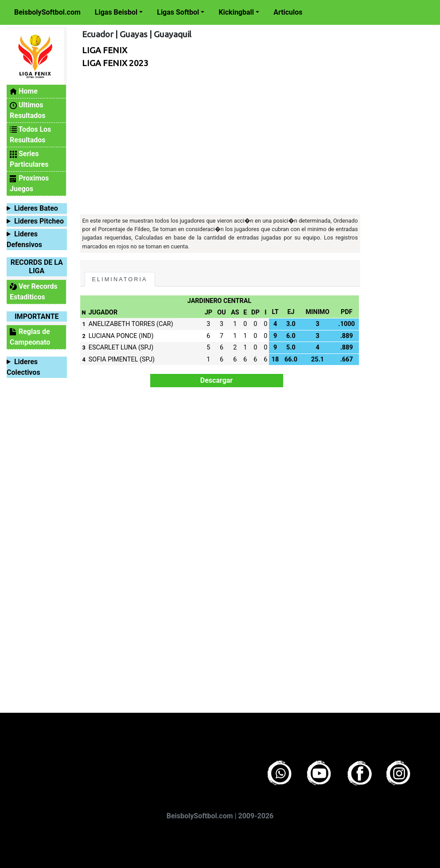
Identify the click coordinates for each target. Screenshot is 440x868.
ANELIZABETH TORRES (122, 324)
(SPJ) (146, 348)
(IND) (146, 336)
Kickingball (236, 12)
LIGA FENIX (105, 50)
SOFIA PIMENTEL (113, 359)
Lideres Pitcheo (39, 221)
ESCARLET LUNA (113, 348)
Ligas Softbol (178, 12)
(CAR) (165, 324)
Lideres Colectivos (23, 367)
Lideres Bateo (36, 208)
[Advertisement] (218, 143)
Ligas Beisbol (116, 12)
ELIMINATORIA (120, 279)
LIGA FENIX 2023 (115, 63)
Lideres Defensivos (24, 239)
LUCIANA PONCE (113, 336)
